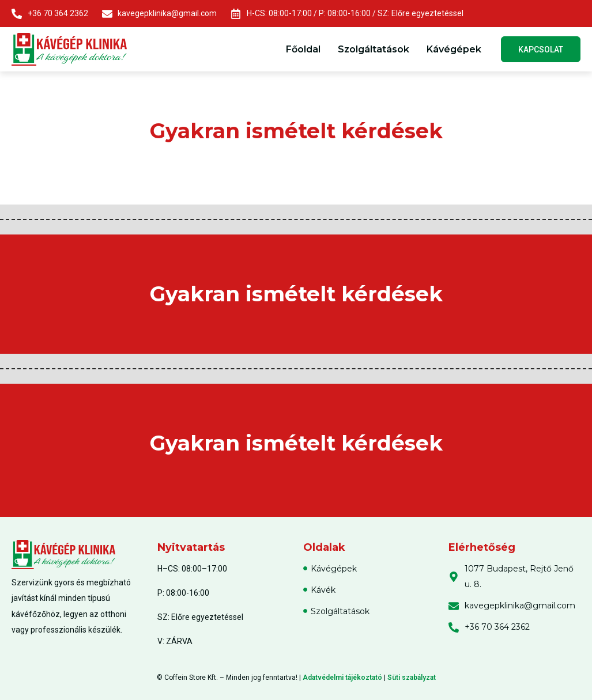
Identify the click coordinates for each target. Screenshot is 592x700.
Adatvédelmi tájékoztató (342, 678)
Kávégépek (453, 49)
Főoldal (302, 49)
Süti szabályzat (412, 678)
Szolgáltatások (372, 49)
